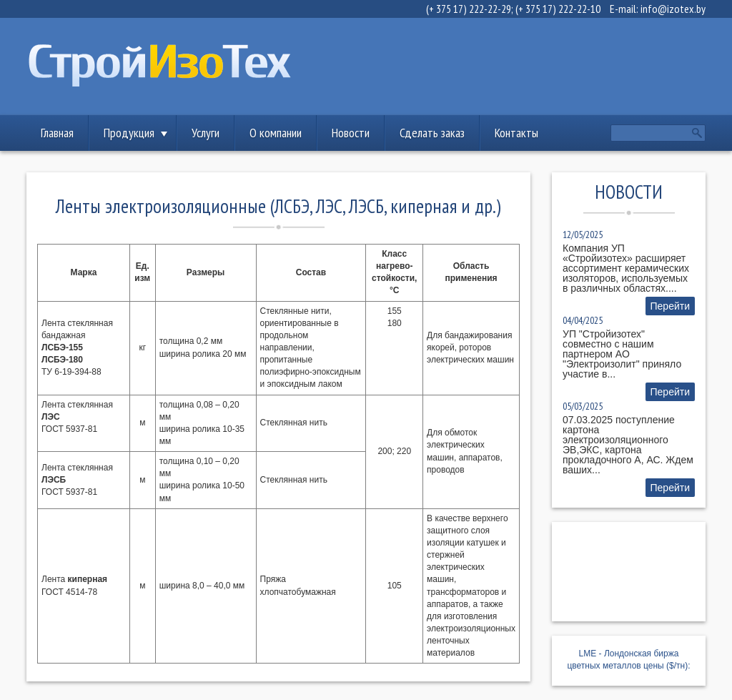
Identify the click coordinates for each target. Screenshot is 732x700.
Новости (351, 133)
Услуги (206, 133)
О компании (276, 133)
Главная (57, 133)
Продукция (129, 133)
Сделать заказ (432, 133)
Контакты (516, 133)
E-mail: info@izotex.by (658, 9)
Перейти (670, 306)
